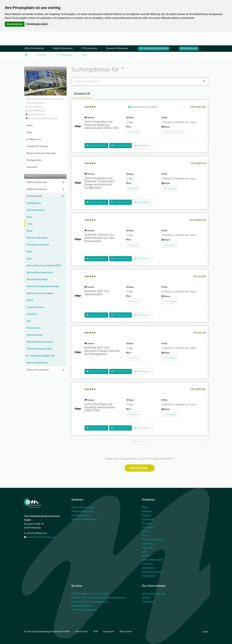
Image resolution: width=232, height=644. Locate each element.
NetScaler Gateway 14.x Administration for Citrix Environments (99, 238)
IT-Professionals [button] (34, 196)
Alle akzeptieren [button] (15, 24)
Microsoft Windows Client (39, 349)
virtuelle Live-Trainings (37, 146)
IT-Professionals (89, 48)
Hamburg (147, 544)
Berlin (145, 507)
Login (205, 632)
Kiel (144, 552)
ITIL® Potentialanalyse (84, 610)
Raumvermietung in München (41, 153)
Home (30, 126)
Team (29, 132)
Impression (32, 167)
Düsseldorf (148, 527)
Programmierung (35, 307)
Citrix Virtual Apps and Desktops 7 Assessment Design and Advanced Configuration (99, 183)
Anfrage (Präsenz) (96, 145)
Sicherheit (31, 314)
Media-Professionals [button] (37, 189)
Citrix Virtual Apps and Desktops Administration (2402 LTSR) (100, 407)
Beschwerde (126, 632)
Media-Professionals (63, 48)
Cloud (29, 231)
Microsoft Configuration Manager (43, 286)
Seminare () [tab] (82, 94)
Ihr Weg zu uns (34, 139)
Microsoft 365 (34, 328)
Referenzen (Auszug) (153, 594)
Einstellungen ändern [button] (37, 24)
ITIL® (29, 252)
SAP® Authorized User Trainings (90, 594)
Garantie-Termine (189, 49)
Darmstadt (148, 519)
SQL (29, 321)
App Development (36, 210)
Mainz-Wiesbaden (152, 560)
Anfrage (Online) (121, 145)
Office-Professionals (34, 48)
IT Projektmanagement (38, 245)
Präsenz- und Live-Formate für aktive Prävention (99, 598)
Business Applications (37, 363)
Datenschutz (82, 632)
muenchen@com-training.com (42, 537)
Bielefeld (147, 511)
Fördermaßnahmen (82, 606)
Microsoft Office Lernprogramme (90, 602)
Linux (29, 259)
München (42, 55)
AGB (96, 632)
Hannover (147, 548)
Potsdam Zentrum (152, 572)
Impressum (109, 632)
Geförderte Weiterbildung (154, 49)
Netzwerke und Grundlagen (40, 293)
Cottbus (146, 515)
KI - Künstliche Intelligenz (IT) (41, 356)
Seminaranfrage (140, 468)
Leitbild (146, 598)
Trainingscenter (34, 160)
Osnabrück (148, 568)
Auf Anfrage (169, 188)
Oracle (30, 300)
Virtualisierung (34, 203)
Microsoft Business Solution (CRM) (44, 266)
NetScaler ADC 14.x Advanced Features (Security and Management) (102, 351)
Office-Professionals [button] (37, 182)
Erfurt (145, 532)
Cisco (29, 217)
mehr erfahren (142, 145)
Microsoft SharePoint (37, 279)
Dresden (147, 523)
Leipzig (146, 556)
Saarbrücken (149, 576)
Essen (145, 536)
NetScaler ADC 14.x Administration (97, 293)
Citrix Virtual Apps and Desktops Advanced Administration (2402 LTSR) (101, 125)
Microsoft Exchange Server (40, 273)
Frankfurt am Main (152, 540)
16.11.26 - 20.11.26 (173, 132)
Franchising (148, 602)
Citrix (84, 55)
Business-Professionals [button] (38, 370)
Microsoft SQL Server (37, 238)
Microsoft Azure (35, 335)
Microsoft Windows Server (40, 342)
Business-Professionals (117, 48)
